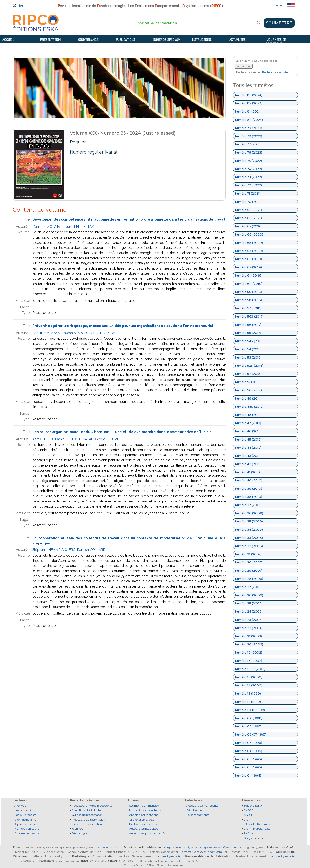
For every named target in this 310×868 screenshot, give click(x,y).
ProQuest (250, 833)
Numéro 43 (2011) (248, 456)
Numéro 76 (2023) (249, 152)
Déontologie (79, 833)
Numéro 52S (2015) (249, 366)
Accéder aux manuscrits (202, 806)
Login (278, 5)
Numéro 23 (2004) (249, 620)
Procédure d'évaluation (87, 824)
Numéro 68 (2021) (248, 218)
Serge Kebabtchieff (176, 848)
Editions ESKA (253, 806)
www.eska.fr (111, 848)
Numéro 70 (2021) (248, 202)
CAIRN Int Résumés (257, 824)
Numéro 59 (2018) (248, 292)
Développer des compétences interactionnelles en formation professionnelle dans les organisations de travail (129, 219)
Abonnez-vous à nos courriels (157, 23)
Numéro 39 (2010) (249, 488)
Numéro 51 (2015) (248, 382)
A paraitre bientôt (26, 824)
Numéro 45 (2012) (248, 439)
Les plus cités (24, 810)
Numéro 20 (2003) (249, 644)
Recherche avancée (275, 72)
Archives (20, 806)
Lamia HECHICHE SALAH (74, 439)
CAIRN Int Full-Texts (257, 829)
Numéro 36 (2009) (249, 513)
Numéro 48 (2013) (248, 415)
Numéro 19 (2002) (249, 652)
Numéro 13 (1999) (248, 693)
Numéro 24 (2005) (249, 611)
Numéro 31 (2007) (248, 554)
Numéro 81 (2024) (248, 111)
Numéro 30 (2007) (249, 562)
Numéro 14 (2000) (249, 685)
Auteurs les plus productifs (147, 833)
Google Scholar (253, 838)
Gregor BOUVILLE (109, 439)
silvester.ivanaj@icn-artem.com (202, 852)
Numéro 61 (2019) (248, 275)
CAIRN (248, 820)
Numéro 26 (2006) (249, 595)
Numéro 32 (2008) (249, 546)
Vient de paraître (25, 820)
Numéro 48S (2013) (249, 407)
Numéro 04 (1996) (249, 751)
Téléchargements (198, 815)
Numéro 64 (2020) (249, 251)
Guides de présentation (87, 815)
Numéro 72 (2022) (248, 185)
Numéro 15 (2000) (249, 677)
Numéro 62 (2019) (248, 267)
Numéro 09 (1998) (249, 718)
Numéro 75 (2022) (248, 161)
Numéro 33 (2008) (249, 538)
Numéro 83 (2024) (249, 95)
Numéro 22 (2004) (249, 628)
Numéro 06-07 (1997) (251, 734)
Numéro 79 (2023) (249, 128)
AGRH (248, 815)
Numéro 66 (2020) (249, 234)
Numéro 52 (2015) (248, 374)
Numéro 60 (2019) (249, 284)
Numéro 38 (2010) (249, 497)
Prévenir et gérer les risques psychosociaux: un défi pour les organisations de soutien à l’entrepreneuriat (123, 326)
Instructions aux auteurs (145, 810)
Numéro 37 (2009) (249, 505)
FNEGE (248, 810)
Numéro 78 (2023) (249, 136)
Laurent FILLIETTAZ (79, 227)
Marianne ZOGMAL (47, 227)
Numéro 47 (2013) (248, 423)
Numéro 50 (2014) (248, 390)
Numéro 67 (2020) (249, 226)
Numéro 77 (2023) (248, 144)
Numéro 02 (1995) (248, 767)
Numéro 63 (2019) (248, 259)
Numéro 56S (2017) (249, 316)
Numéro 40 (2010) (249, 480)
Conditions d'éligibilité (86, 810)
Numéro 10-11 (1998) (250, 710)
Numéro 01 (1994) (248, 775)
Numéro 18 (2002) (249, 661)
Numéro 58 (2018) (248, 300)
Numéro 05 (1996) (249, 743)
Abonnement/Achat (27, 833)
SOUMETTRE (279, 23)
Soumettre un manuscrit (145, 806)
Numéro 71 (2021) (248, 193)
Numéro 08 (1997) (248, 726)
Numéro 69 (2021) (248, 210)
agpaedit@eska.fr (169, 856)
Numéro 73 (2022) (248, 177)
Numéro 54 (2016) (248, 349)
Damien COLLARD (91, 550)
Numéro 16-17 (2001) (250, 669)
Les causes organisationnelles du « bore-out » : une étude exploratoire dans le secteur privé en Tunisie (122, 432)
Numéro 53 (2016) (248, 357)
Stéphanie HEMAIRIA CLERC (54, 550)
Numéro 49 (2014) (248, 398)
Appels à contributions (144, 815)
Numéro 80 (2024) (249, 120)
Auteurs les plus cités (144, 829)
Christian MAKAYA (46, 333)
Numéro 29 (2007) (249, 570)
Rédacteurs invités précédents (92, 806)
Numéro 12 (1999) (248, 702)
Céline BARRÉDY (102, 333)
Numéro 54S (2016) (249, 341)
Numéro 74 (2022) (248, 169)
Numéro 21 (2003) (248, 636)
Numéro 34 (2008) (249, 529)
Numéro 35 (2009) (249, 521)
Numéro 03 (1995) (248, 759)
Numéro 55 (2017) (248, 333)
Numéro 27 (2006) (249, 587)
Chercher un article (142, 820)
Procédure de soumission (88, 820)
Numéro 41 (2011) (247, 472)
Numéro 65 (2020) (249, 243)
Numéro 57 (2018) (248, 308)
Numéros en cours (27, 829)
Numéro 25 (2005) (249, 603)
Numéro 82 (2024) (249, 103)
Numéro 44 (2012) (248, 448)
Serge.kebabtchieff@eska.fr (218, 848)
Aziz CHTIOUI (43, 439)
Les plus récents (25, 815)
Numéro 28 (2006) (249, 579)
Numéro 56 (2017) (248, 325)
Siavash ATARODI (75, 333)
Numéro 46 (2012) (248, 431)
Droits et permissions (143, 824)
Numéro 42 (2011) (248, 464)
